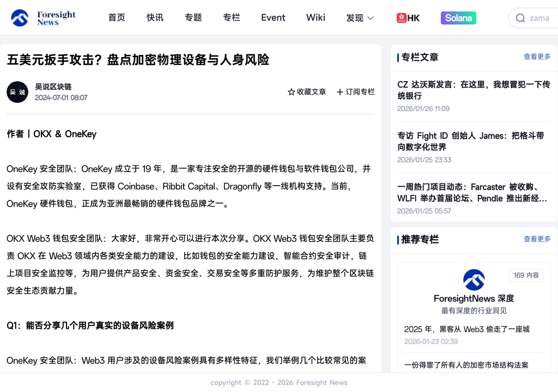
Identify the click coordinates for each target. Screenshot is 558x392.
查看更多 (537, 57)
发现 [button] (360, 18)
